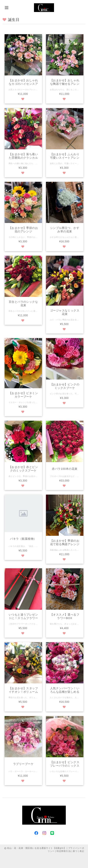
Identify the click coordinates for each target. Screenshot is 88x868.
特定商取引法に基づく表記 (70, 851)
